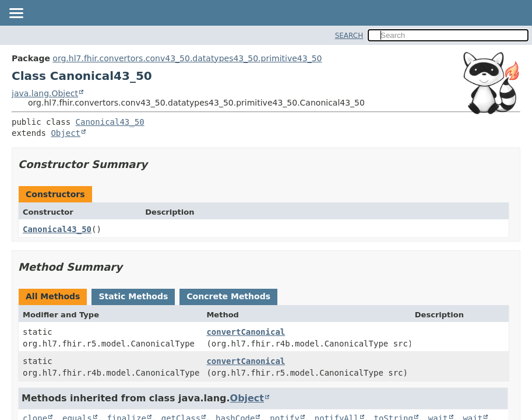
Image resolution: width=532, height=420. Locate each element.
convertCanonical (246, 332)
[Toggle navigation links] (16, 14)
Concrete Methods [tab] (228, 296)
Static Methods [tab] (133, 296)
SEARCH (349, 36)
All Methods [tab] (53, 296)
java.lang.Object (45, 93)
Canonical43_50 (110, 122)
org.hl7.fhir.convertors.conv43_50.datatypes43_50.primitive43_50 (187, 58)
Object (66, 133)
